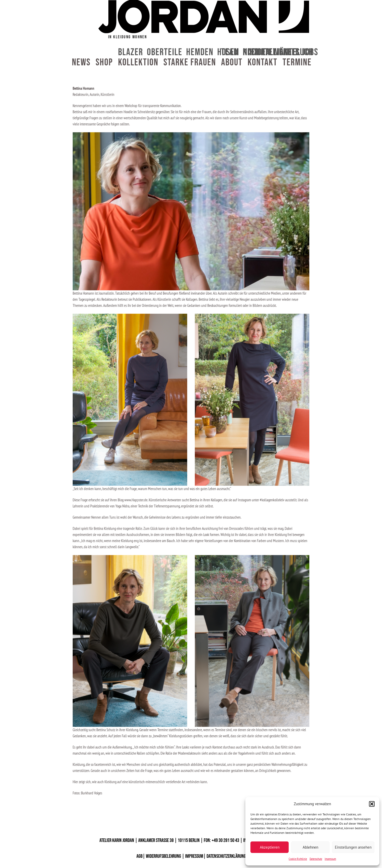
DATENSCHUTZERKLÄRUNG (226, 856)
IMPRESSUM (194, 856)
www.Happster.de (140, 495)
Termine (297, 63)
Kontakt (263, 63)
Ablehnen (310, 847)
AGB (139, 856)
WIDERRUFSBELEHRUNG (163, 856)
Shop (104, 63)
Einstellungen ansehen (353, 847)
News (81, 63)
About (232, 63)
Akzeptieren (270, 847)
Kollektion (138, 63)
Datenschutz (316, 859)
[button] (372, 804)
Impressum (330, 859)
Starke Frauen (190, 63)
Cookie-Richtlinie (298, 859)
